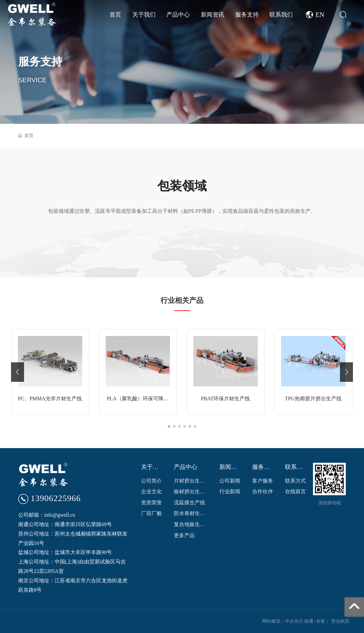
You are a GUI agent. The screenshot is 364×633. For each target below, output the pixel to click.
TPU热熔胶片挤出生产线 (313, 399)
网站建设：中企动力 (283, 621)
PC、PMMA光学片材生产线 (50, 399)
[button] (169, 426)
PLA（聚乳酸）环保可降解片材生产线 (137, 401)
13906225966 (56, 498)
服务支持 (40, 62)
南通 (309, 621)
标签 (321, 621)
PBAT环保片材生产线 (225, 399)
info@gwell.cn (60, 515)
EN (320, 15)
